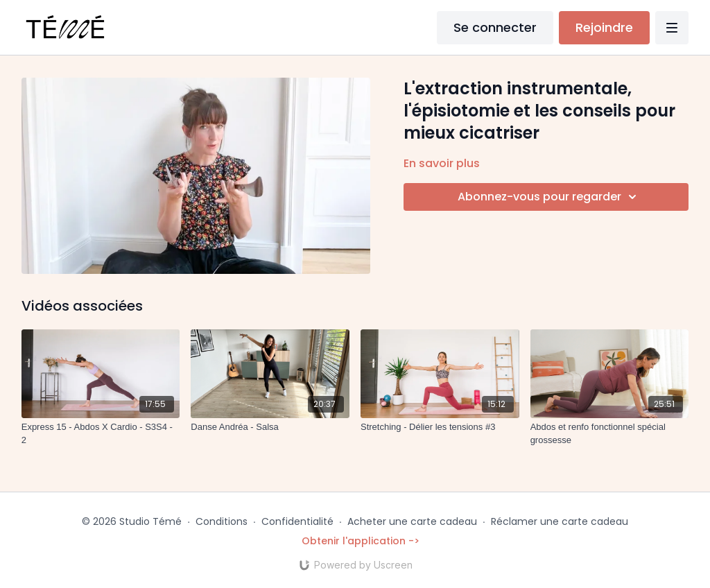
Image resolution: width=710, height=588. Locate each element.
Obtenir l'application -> (361, 541)
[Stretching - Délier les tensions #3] (440, 427)
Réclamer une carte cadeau (560, 521)
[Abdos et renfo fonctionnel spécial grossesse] (610, 434)
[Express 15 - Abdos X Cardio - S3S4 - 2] (101, 434)
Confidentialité (297, 521)
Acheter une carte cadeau (412, 521)
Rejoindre (604, 27)
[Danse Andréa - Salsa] (270, 427)
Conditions (222, 521)
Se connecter (495, 27)
